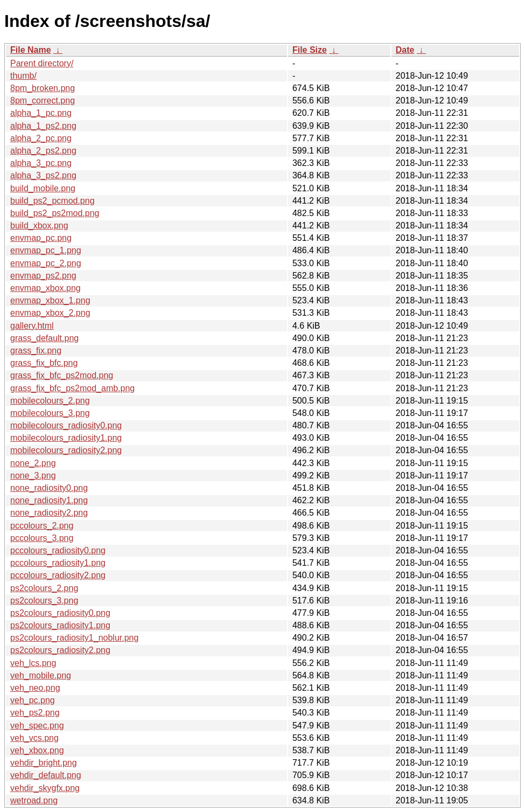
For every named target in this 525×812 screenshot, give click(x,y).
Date (405, 50)
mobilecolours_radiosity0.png (66, 425)
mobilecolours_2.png (50, 401)
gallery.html (32, 326)
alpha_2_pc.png (41, 138)
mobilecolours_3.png (50, 413)
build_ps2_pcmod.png (52, 201)
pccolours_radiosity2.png (58, 575)
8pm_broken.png (43, 88)
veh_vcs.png (34, 738)
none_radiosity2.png (49, 513)
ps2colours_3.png (44, 601)
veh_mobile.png (41, 675)
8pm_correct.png (43, 100)
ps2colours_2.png (44, 588)
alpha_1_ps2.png (43, 126)
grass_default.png (44, 338)
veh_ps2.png (35, 713)
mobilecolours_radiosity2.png (66, 450)
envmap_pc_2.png (46, 263)
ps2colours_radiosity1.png (60, 625)
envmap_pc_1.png (46, 250)
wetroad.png (34, 800)
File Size (310, 50)
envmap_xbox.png (45, 288)
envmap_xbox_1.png (50, 300)
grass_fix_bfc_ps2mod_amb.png (72, 388)
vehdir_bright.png (44, 763)
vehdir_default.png (46, 775)
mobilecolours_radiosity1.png (66, 438)
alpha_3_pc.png (41, 163)
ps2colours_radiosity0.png (60, 613)
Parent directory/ (42, 63)
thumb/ (23, 76)
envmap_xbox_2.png (50, 313)
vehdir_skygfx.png (45, 788)
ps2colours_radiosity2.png (60, 650)
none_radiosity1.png (49, 500)
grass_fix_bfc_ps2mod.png (62, 375)
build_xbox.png (39, 225)
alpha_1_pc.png (41, 113)
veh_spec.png (37, 726)
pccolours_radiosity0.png (58, 550)
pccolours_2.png (42, 526)
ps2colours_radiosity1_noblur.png (74, 638)
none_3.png (33, 476)
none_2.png (33, 463)
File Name (31, 50)
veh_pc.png (33, 700)
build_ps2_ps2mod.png (55, 213)
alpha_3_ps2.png (43, 175)
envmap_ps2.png (43, 276)
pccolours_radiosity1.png (58, 563)
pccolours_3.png (42, 538)
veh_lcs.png (33, 663)
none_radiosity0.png (49, 488)
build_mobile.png (43, 188)
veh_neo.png (35, 688)
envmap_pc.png (41, 238)
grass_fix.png (36, 351)
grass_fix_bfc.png (44, 363)
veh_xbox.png (37, 750)
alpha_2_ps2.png (43, 151)
